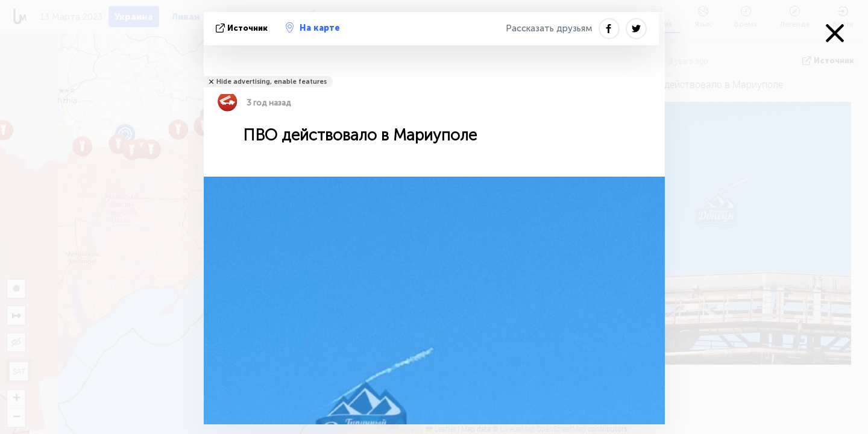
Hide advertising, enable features (272, 82)
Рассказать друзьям (549, 28)
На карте (313, 28)
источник (243, 28)
